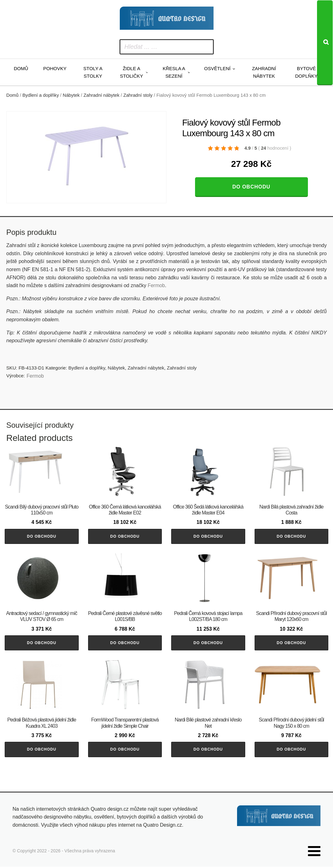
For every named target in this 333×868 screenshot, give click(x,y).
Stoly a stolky (93, 72)
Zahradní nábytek (264, 72)
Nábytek (71, 95)
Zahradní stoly (138, 95)
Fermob (156, 285)
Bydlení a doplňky (41, 95)
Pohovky (55, 68)
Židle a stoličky (131, 72)
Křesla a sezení (174, 72)
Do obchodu (251, 187)
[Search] (325, 43)
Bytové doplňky (306, 72)
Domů (21, 68)
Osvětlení (217, 68)
